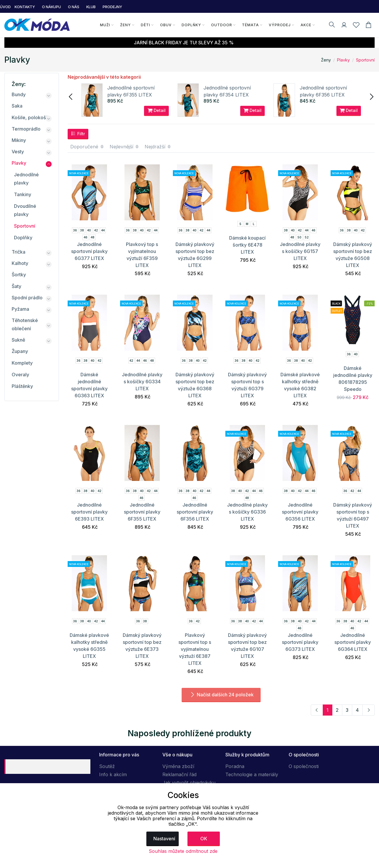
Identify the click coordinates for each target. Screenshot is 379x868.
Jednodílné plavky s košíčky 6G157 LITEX (300, 251)
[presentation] (71, 96)
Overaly (20, 375)
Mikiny (19, 140)
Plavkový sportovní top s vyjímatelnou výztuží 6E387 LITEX (195, 649)
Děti (145, 25)
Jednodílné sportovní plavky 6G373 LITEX (300, 642)
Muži (105, 25)
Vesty (18, 152)
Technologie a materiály (252, 774)
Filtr (78, 133)
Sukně (18, 340)
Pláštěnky (22, 386)
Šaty (16, 286)
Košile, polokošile (31, 117)
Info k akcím (113, 774)
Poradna (235, 766)
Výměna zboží (178, 766)
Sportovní (365, 60)
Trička (19, 252)
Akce (306, 25)
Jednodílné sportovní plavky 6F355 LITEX (142, 512)
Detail (157, 110)
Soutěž (107, 766)
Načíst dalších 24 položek (221, 695)
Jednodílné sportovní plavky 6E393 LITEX (89, 512)
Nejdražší (158, 147)
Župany (20, 351)
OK (204, 839)
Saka (17, 106)
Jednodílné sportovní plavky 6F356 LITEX (195, 512)
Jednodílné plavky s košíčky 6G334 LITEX (142, 382)
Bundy (19, 94)
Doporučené (87, 147)
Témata (250, 25)
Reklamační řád (179, 774)
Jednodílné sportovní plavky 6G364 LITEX (353, 642)
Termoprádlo (26, 129)
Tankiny (23, 194)
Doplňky (191, 25)
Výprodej (280, 25)
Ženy (126, 25)
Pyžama (20, 309)
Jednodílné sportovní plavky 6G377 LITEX (89, 251)
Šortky (19, 275)
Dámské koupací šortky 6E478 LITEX (247, 245)
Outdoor (222, 25)
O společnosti (304, 766)
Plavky (343, 60)
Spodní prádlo (27, 298)
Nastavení (164, 839)
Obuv (166, 25)
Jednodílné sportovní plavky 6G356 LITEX (300, 512)
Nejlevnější (124, 147)
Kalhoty (20, 263)
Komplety (22, 363)
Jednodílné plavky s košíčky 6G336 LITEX (247, 512)
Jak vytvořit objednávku (189, 783)
